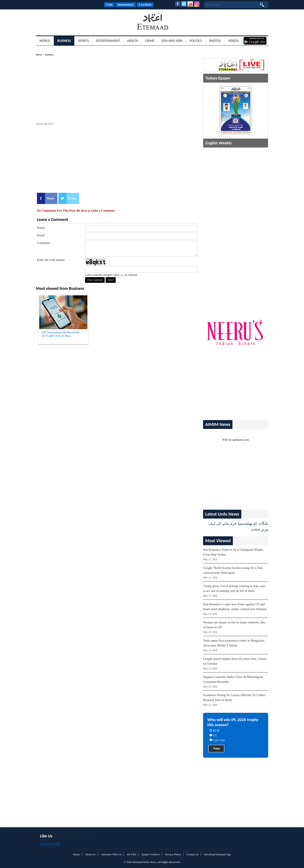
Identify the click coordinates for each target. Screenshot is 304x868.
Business (64, 41)
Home (39, 55)
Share (50, 198)
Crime (150, 41)
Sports (83, 41)
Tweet (72, 198)
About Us (90, 854)
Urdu (109, 5)
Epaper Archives (151, 854)
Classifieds (145, 5)
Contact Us (193, 854)
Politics (196, 41)
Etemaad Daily (50, 844)
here (122, 275)
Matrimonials (126, 5)
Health (133, 41)
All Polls (132, 854)
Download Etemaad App (217, 854)
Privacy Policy (173, 854)
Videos (233, 41)
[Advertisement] (70, 22)
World (45, 41)
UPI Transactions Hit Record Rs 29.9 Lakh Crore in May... (60, 334)
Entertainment (108, 41)
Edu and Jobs (172, 41)
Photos (215, 41)
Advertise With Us (111, 854)
